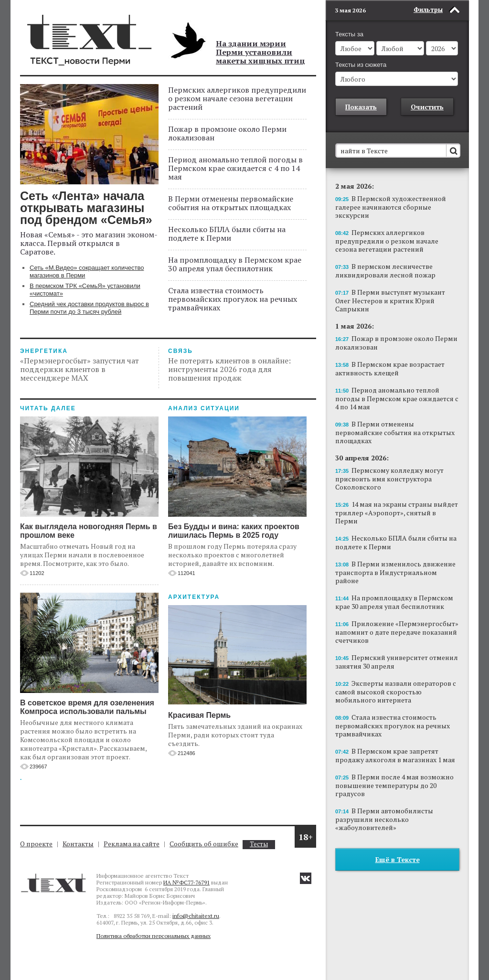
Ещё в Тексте (398, 859)
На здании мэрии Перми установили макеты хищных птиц (260, 52)
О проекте (36, 844)
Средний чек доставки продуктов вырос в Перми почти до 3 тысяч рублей (89, 308)
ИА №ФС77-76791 (186, 882)
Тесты (259, 844)
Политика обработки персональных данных (154, 936)
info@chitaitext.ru (196, 916)
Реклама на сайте (132, 844)
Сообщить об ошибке (204, 844)
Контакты (78, 844)
